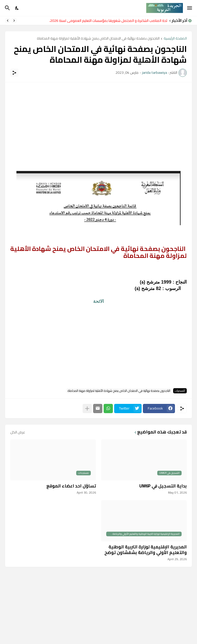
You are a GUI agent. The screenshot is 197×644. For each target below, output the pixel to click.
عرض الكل (18, 432)
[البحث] (7, 8)
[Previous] (14, 21)
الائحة (98, 301)
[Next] (8, 21)
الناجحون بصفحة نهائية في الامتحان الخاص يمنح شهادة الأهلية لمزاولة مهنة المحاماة (98, 39)
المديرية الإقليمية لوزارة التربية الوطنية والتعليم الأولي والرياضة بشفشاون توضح (146, 550)
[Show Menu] (190, 8)
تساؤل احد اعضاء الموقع (71, 486)
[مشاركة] (14, 73)
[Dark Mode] (17, 8)
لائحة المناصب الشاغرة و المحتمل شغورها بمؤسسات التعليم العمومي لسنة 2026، (107, 21)
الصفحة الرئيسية (175, 39)
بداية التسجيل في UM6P (163, 486)
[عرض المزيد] (87, 409)
